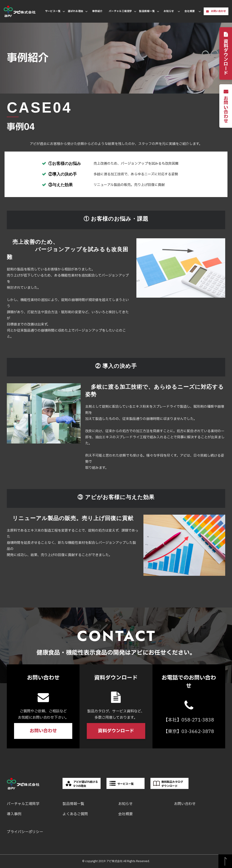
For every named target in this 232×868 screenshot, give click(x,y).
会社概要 (190, 11)
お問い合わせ (218, 11)
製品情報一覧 (147, 11)
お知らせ (169, 11)
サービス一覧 (53, 11)
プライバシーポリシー (25, 832)
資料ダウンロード (226, 57)
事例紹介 (97, 11)
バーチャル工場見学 (120, 11)
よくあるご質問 (75, 814)
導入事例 (14, 814)
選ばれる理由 (76, 11)
